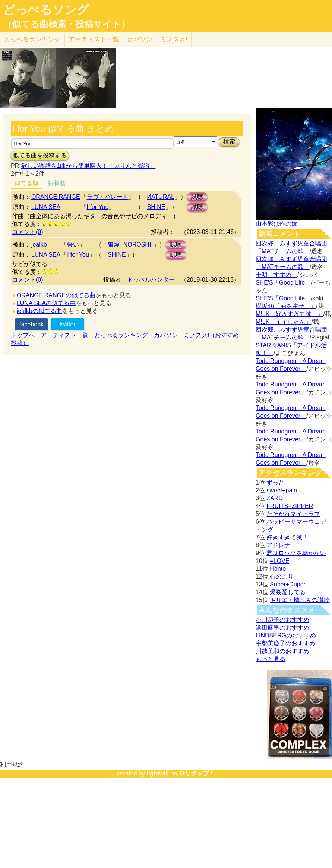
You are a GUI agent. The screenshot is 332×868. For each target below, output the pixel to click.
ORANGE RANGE (56, 197)
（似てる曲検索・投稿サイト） (67, 24)
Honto (278, 569)
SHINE (156, 207)
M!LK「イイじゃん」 (283, 322)
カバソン (140, 39)
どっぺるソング (46, 10)
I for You (98, 207)
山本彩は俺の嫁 (276, 224)
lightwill (158, 773)
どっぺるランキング (121, 335)
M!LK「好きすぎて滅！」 (289, 314)
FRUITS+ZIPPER (290, 506)
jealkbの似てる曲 (39, 311)
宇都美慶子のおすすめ (285, 643)
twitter (68, 324)
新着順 (56, 183)
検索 (229, 142)
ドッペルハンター (151, 280)
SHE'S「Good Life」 (283, 283)
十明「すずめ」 (276, 275)
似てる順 (26, 183)
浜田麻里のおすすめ (282, 628)
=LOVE (279, 561)
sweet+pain (282, 490)
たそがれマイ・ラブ (293, 514)
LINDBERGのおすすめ (286, 635)
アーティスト (94, 39)
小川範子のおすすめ (282, 620)
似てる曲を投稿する (40, 155)
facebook (31, 324)
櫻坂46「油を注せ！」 (286, 306)
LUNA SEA (46, 207)
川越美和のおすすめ (282, 651)
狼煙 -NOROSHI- (130, 245)
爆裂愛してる (288, 592)
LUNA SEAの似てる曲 (46, 303)
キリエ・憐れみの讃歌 (300, 600)
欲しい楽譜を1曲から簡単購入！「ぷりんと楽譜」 (88, 166)
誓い (73, 245)
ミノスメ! (174, 39)
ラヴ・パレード (108, 197)
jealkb (39, 245)
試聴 (197, 197)
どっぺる (32, 39)
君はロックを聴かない (296, 553)
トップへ (23, 335)
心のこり (282, 576)
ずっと (275, 482)
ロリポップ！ (197, 773)
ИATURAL (161, 197)
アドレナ (278, 545)
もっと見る (271, 659)
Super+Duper (288, 584)
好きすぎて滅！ (287, 537)
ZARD (275, 498)
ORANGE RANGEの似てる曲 (56, 295)
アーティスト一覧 (64, 335)
